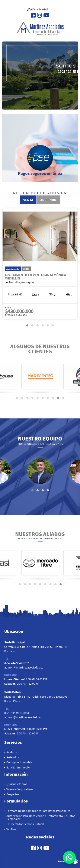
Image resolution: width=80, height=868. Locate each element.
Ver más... (12, 829)
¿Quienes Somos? (17, 784)
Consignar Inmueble (19, 762)
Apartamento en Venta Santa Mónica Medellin (35, 277)
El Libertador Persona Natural (25, 824)
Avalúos (12, 752)
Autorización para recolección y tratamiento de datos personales (41, 817)
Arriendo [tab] (48, 200)
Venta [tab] (28, 200)
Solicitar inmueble (18, 767)
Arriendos (13, 757)
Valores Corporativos (20, 789)
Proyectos (13, 794)
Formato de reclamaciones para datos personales (38, 811)
